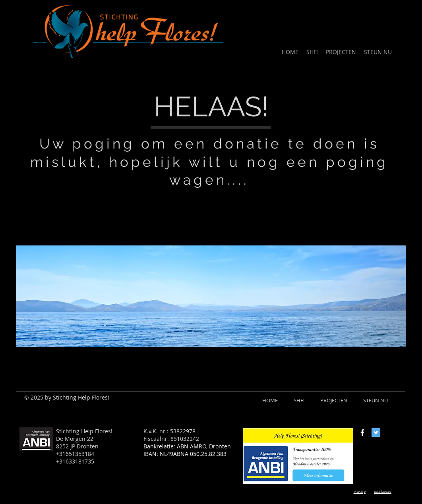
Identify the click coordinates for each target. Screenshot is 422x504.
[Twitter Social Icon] (376, 433)
